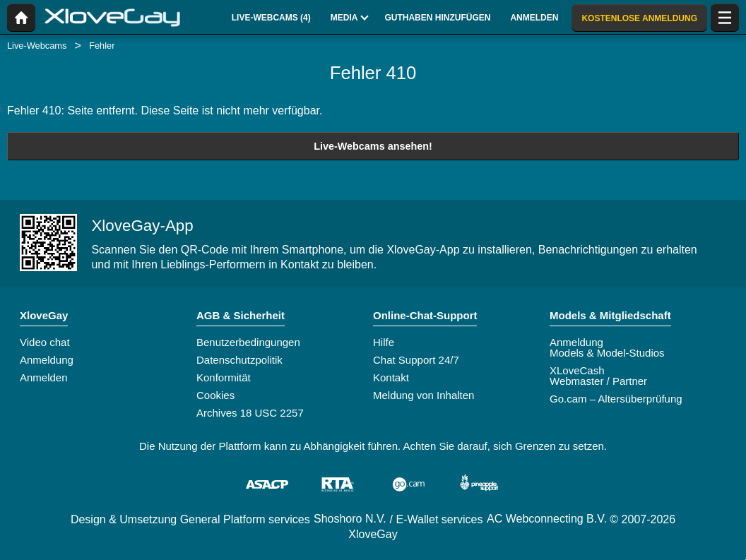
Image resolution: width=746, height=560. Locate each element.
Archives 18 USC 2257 (250, 413)
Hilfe (384, 342)
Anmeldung (47, 360)
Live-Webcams (37, 46)
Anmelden (44, 377)
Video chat (45, 342)
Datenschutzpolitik (239, 360)
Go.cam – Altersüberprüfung (616, 399)
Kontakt (391, 377)
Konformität (224, 377)
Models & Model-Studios (607, 353)
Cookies (215, 395)
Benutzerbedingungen (248, 342)
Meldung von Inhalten (424, 395)
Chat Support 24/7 (416, 360)
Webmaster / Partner (598, 381)
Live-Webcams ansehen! (373, 146)
